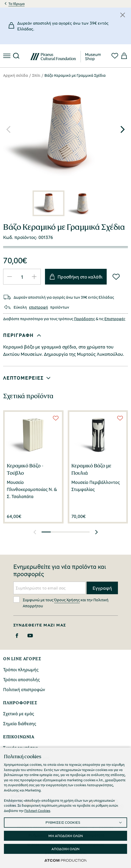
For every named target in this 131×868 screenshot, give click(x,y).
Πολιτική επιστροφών (24, 689)
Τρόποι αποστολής (21, 679)
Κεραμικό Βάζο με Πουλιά (91, 469)
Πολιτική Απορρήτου (35, 827)
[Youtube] (30, 636)
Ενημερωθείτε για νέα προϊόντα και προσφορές (60, 570)
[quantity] (22, 277)
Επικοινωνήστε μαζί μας (26, 758)
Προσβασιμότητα (89, 835)
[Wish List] (116, 277)
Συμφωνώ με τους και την (61, 602)
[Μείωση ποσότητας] (10, 277)
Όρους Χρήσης (67, 600)
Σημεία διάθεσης (20, 724)
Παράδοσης (84, 319)
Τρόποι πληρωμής (21, 670)
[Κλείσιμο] (123, 15)
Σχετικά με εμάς (19, 714)
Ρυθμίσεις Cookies (45, 835)
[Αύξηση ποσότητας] (34, 277)
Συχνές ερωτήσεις (20, 748)
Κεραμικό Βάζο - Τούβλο (25, 469)
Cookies (106, 827)
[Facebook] (17, 636)
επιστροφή (39, 307)
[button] (123, 129)
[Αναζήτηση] (16, 56)
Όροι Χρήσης (76, 827)
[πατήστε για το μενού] (7, 56)
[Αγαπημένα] (115, 56)
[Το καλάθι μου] (124, 56)
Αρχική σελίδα (16, 75)
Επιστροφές (115, 319)
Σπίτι (36, 75)
